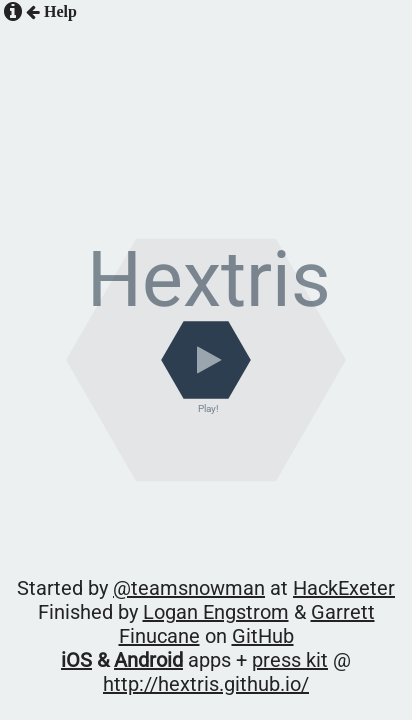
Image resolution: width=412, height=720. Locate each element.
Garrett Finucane (256, 595)
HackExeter (283, 582)
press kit (194, 608)
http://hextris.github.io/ (290, 608)
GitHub (333, 595)
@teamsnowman (197, 582)
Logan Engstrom (160, 595)
